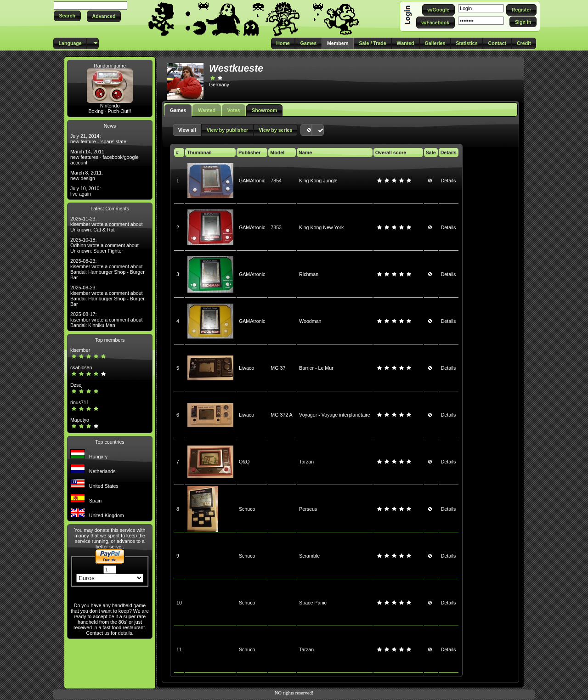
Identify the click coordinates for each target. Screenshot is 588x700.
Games (178, 110)
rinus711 (80, 402)
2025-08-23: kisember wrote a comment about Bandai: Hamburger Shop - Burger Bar (107, 269)
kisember (80, 350)
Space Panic (313, 603)
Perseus (308, 509)
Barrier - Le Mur (316, 368)
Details (449, 181)
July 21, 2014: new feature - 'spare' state (98, 139)
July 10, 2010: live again (85, 191)
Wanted (207, 110)
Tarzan (306, 462)
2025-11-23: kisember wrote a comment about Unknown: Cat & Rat (107, 224)
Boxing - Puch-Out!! (110, 111)
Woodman (310, 321)
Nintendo (110, 106)
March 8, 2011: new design (87, 175)
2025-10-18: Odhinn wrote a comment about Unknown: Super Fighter (105, 245)
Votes (233, 110)
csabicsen (81, 367)
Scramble (309, 556)
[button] (67, 16)
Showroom (264, 110)
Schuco (247, 509)
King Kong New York (321, 227)
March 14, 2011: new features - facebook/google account (105, 157)
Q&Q (244, 462)
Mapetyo (80, 420)
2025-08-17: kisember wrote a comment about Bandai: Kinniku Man (107, 320)
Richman (309, 274)
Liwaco (246, 368)
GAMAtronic (252, 181)
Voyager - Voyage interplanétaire (335, 415)
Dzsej (76, 385)
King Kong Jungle (318, 181)
